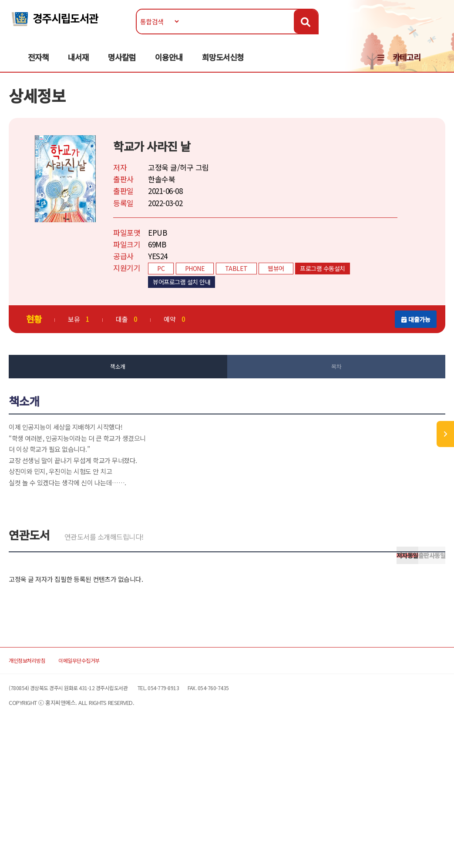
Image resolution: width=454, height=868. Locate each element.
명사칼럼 (122, 66)
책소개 (123, 388)
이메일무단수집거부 (116, 784)
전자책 (38, 66)
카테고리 (407, 66)
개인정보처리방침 (45, 784)
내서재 (78, 66)
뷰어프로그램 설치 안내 (191, 304)
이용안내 (169, 66)
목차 (331, 388)
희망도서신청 (223, 66)
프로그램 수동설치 (332, 290)
